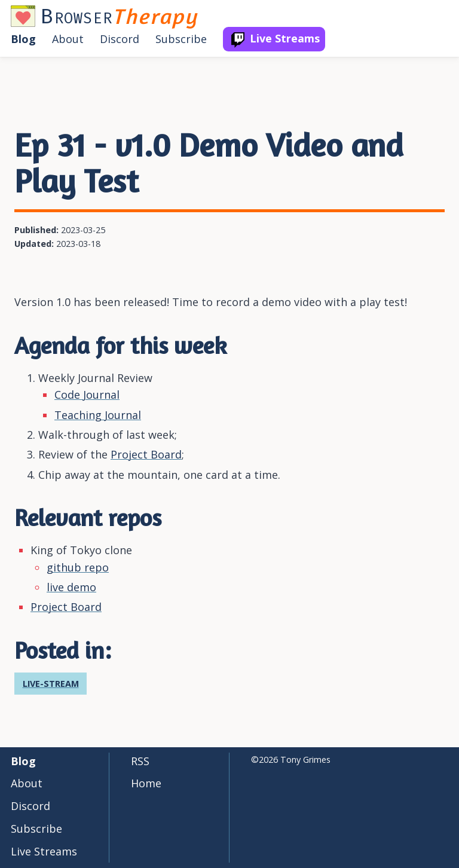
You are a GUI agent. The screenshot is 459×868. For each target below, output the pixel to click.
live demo (71, 587)
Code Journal (87, 395)
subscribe (181, 39)
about (68, 39)
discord (120, 39)
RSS (140, 761)
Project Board (146, 454)
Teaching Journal (98, 415)
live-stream (51, 684)
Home (146, 783)
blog (23, 39)
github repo (78, 567)
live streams (285, 38)
